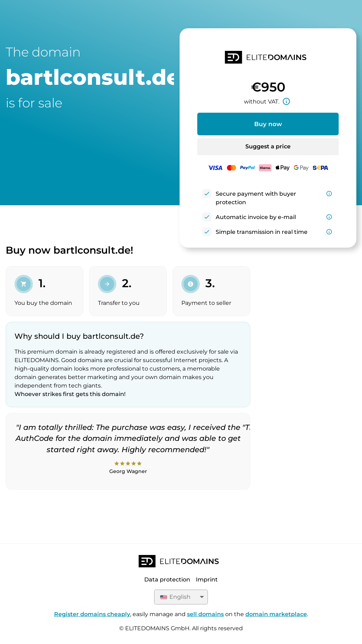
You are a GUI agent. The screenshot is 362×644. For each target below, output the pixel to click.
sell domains (205, 614)
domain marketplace (276, 614)
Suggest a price (268, 146)
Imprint (207, 580)
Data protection (167, 580)
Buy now (268, 124)
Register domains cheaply (92, 614)
